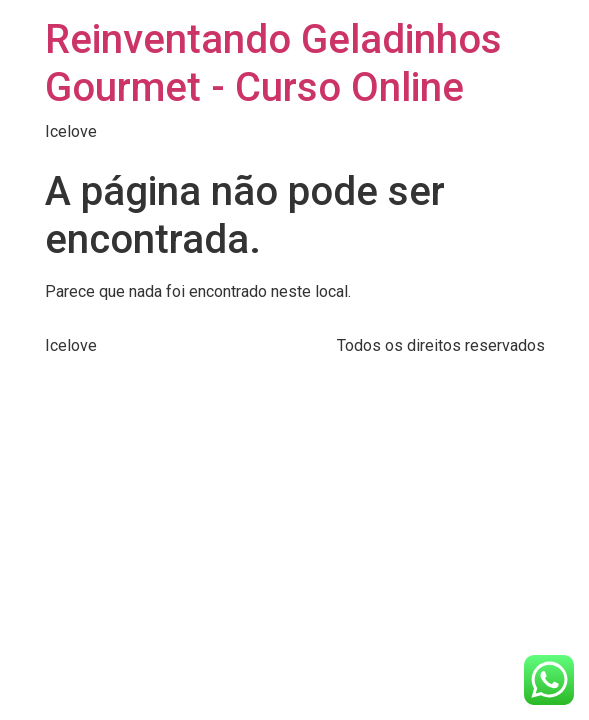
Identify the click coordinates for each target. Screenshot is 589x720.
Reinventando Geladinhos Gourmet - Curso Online (273, 63)
